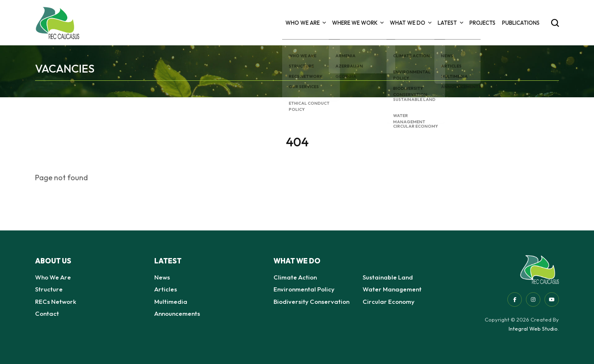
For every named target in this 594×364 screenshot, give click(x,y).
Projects (482, 23)
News (162, 277)
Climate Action (295, 277)
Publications (521, 23)
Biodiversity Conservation (311, 302)
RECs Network (56, 302)
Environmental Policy (304, 289)
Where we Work (358, 23)
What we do (410, 23)
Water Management (392, 289)
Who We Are (305, 23)
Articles (166, 289)
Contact (47, 314)
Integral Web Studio (533, 329)
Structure (49, 289)
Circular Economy (389, 302)
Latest (450, 23)
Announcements (177, 314)
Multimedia (171, 302)
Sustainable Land (388, 277)
